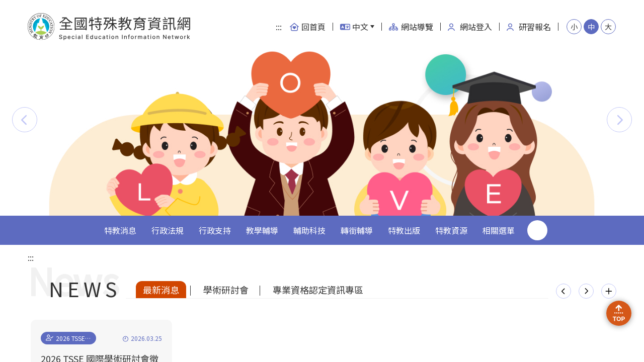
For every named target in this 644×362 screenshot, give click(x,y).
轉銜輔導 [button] (357, 230)
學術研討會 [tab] (226, 290)
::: (279, 27)
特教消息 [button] (120, 230)
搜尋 (537, 230)
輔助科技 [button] (309, 230)
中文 (354, 27)
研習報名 (529, 27)
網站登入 (470, 27)
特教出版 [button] (404, 230)
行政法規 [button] (168, 230)
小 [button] (574, 27)
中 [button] (591, 27)
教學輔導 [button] (262, 230)
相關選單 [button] (499, 230)
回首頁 (307, 27)
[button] (25, 120)
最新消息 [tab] (161, 290)
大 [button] (608, 27)
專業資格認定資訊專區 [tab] (318, 290)
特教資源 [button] (451, 230)
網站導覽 (411, 27)
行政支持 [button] (215, 230)
